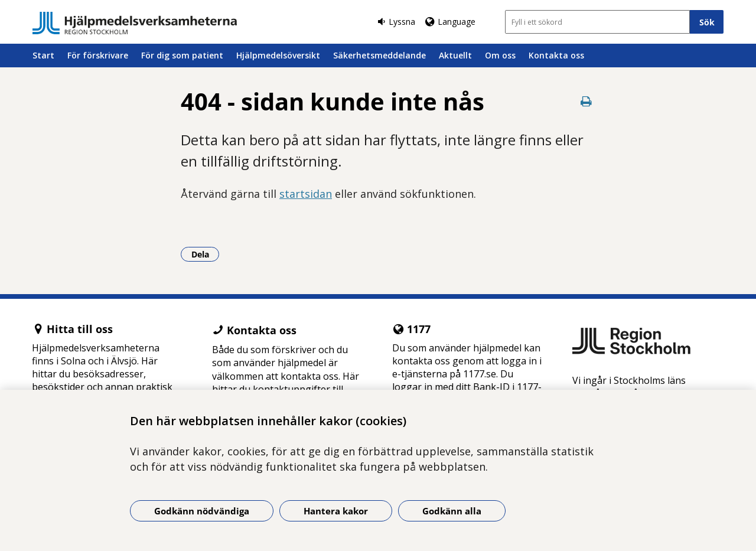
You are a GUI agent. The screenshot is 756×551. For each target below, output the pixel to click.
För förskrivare (98, 55)
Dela (206, 254)
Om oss (500, 55)
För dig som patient (182, 55)
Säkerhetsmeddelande (379, 55)
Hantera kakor (336, 511)
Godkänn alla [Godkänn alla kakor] (452, 511)
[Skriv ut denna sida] (586, 101)
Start (43, 55)
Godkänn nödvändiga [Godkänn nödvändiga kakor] (202, 511)
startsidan (306, 194)
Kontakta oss (556, 55)
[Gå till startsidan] (135, 23)
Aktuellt (455, 55)
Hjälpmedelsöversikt (278, 55)
